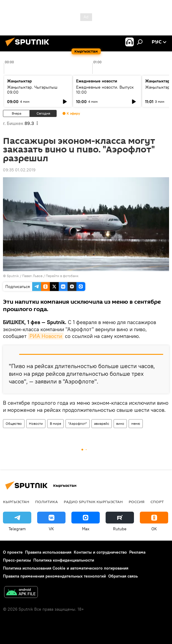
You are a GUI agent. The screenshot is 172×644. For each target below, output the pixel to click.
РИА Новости (46, 336)
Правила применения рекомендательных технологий (54, 576)
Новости (36, 423)
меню (136, 423)
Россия (137, 502)
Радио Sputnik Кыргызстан (93, 502)
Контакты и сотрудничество (100, 552)
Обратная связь (123, 576)
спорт (157, 502)
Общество (14, 423)
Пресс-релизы (17, 560)
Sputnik (13, 276)
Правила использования (48, 552)
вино (120, 423)
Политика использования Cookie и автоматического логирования (66, 568)
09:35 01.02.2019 (19, 170)
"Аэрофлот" (78, 423)
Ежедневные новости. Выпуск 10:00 (105, 90)
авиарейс (102, 423)
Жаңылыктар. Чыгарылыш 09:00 (32, 90)
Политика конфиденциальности (64, 560)
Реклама (137, 552)
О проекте (13, 552)
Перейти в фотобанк (62, 276)
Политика (46, 502)
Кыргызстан (16, 502)
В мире (55, 423)
